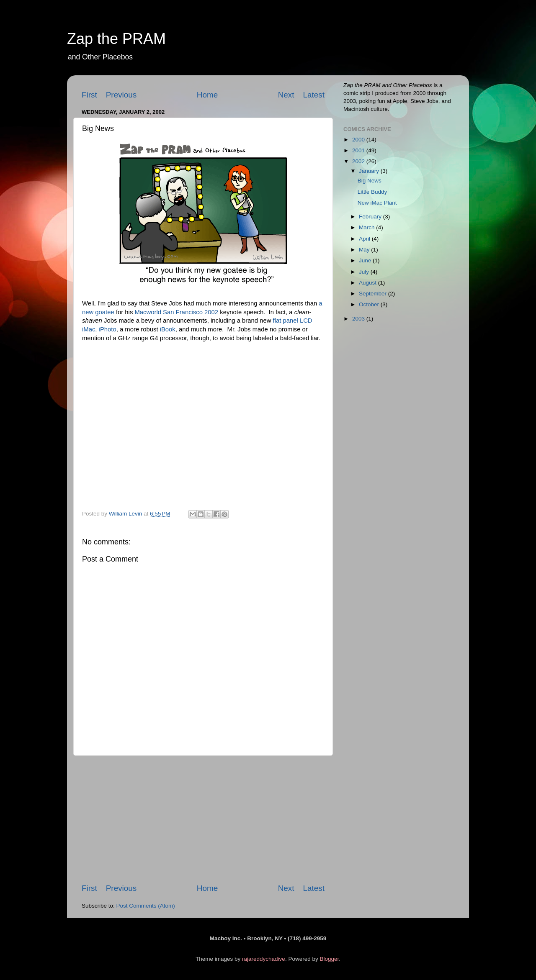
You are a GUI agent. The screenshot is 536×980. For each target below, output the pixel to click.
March (367, 227)
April (365, 239)
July (365, 272)
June (366, 260)
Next (286, 95)
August (368, 283)
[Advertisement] (203, 819)
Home (207, 95)
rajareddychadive (264, 959)
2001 (359, 150)
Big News (370, 181)
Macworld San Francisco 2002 (176, 312)
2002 (359, 161)
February (371, 217)
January (370, 171)
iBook (168, 329)
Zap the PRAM (116, 39)
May (365, 250)
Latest (314, 95)
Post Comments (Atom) (146, 906)
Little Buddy (372, 192)
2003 (359, 319)
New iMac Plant (377, 203)
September (374, 294)
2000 (359, 140)
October (370, 304)
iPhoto (108, 329)
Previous (121, 95)
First (89, 95)
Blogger (329, 959)
